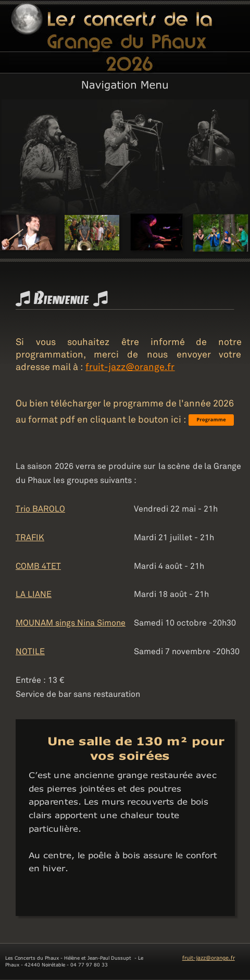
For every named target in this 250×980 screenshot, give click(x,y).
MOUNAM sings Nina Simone (71, 620)
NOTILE (30, 649)
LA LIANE (34, 592)
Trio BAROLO (40, 506)
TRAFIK (30, 535)
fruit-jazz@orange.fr (209, 957)
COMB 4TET (38, 564)
